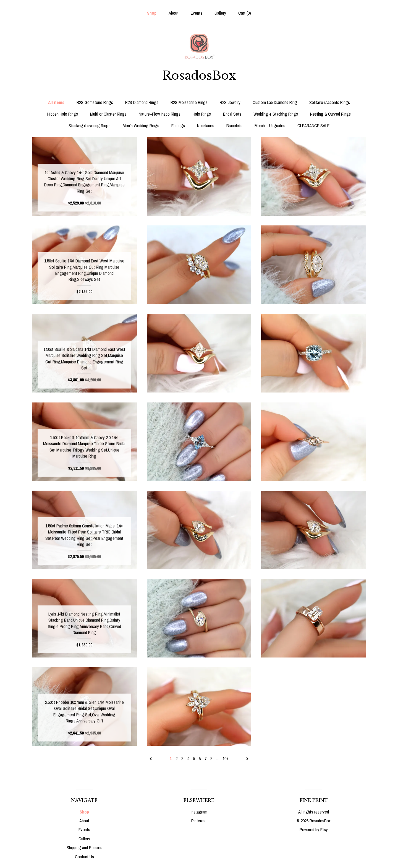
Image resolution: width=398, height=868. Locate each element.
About (174, 13)
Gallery (220, 13)
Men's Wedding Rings (141, 126)
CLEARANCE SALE (313, 126)
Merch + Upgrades (270, 126)
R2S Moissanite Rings (189, 102)
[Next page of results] (247, 758)
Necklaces (206, 126)
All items (56, 102)
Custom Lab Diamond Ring (275, 102)
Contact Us (84, 857)
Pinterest (199, 821)
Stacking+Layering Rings (90, 126)
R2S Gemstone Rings (95, 102)
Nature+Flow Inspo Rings (160, 114)
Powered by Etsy (314, 830)
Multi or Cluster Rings (108, 114)
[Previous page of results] (151, 758)
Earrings (178, 126)
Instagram (199, 812)
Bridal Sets (232, 114)
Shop (152, 13)
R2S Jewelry (230, 102)
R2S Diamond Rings (142, 102)
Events (197, 13)
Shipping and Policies (84, 848)
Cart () (245, 13)
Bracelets (234, 126)
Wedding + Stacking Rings (276, 114)
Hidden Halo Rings (63, 114)
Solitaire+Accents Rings (330, 102)
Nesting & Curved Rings (330, 114)
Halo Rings (202, 114)
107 (225, 758)
